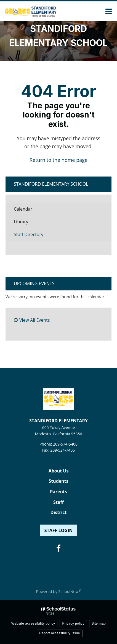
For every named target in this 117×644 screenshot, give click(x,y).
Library (30, 223)
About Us (59, 471)
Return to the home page (59, 160)
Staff (59, 502)
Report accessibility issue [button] (60, 633)
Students (58, 481)
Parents (59, 492)
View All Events (34, 320)
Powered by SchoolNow (59, 591)
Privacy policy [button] (73, 623)
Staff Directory (29, 234)
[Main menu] (109, 11)
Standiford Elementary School (51, 184)
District (59, 512)
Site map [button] (99, 623)
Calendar (23, 209)
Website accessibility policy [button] (33, 623)
